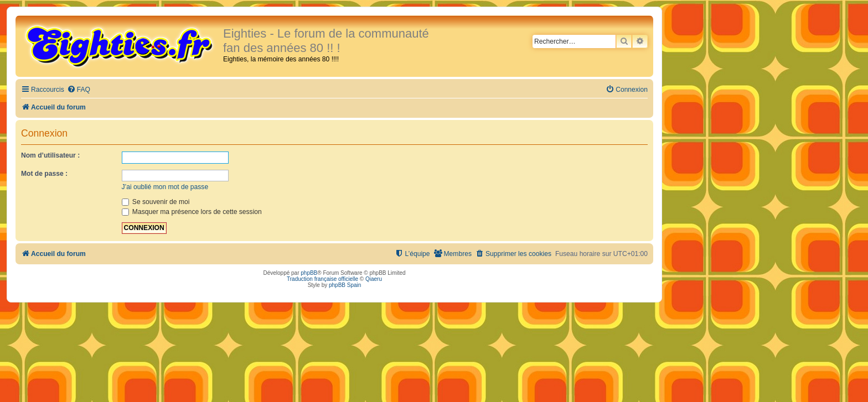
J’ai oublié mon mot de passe (165, 187)
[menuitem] (79, 90)
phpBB (309, 273)
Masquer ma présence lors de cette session (192, 212)
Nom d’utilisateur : (50, 155)
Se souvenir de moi (156, 202)
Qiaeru (374, 279)
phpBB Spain (345, 285)
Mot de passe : (44, 174)
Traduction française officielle (322, 279)
